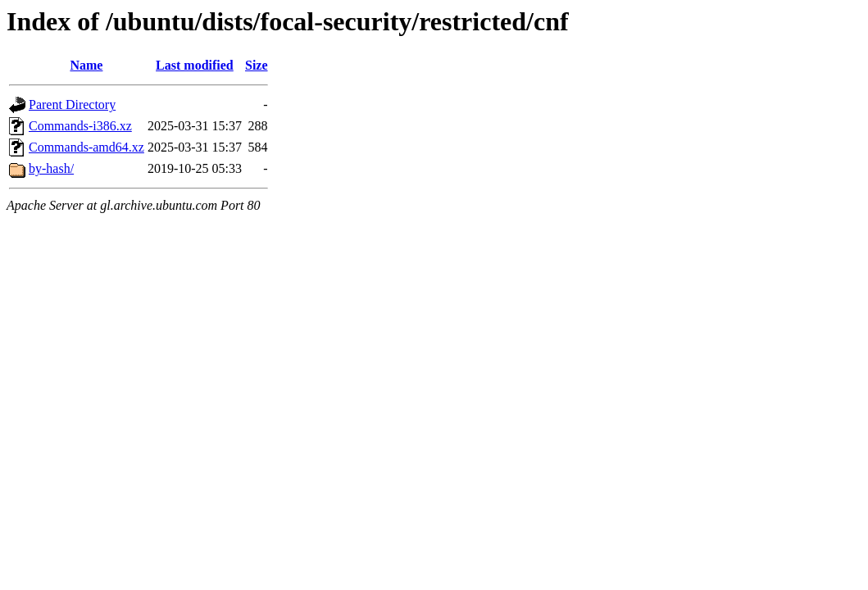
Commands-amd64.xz (86, 147)
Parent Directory (72, 104)
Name (86, 65)
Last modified (195, 65)
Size (257, 65)
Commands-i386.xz (80, 126)
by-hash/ (51, 168)
